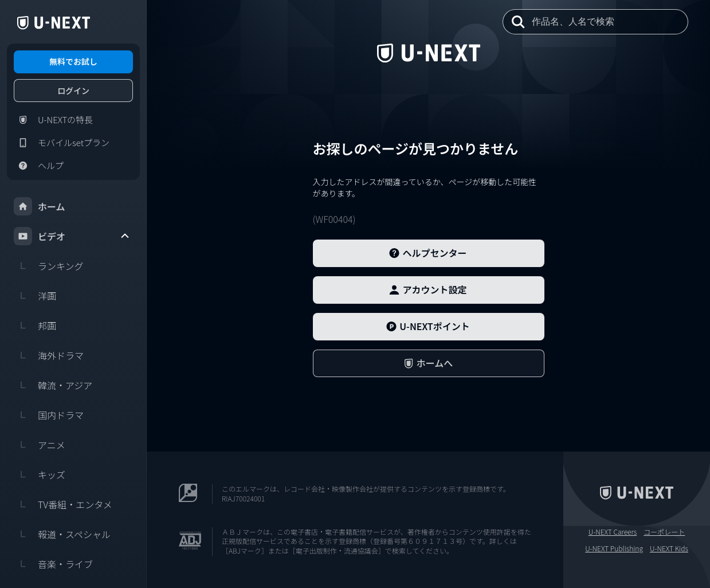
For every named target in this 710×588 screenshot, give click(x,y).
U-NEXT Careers (613, 532)
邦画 (35, 326)
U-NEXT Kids (669, 548)
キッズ (40, 475)
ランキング (49, 266)
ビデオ (72, 236)
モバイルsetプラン (62, 143)
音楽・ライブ (53, 564)
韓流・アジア (53, 385)
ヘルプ (39, 166)
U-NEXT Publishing (614, 548)
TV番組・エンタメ (63, 504)
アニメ (40, 445)
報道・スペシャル (62, 534)
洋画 (35, 296)
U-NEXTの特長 (53, 120)
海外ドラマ (49, 355)
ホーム (40, 206)
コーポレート (664, 532)
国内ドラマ (49, 415)
